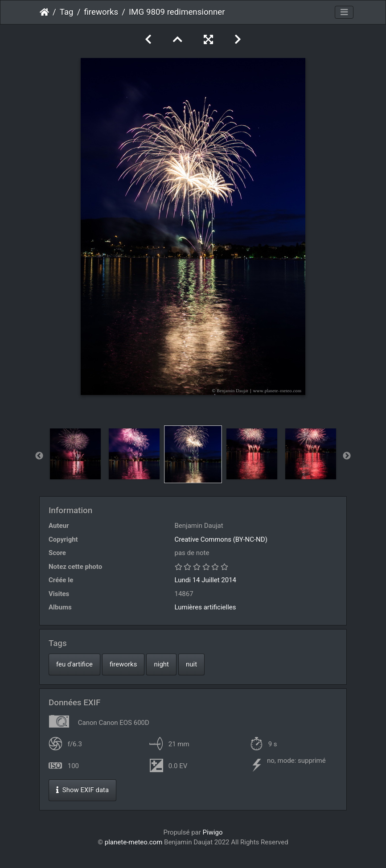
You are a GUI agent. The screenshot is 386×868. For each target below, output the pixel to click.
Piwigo (213, 832)
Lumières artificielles (205, 607)
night (161, 664)
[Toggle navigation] (344, 12)
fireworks (101, 12)
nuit (191, 664)
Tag (67, 12)
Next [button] (347, 456)
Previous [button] (39, 456)
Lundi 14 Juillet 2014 (206, 580)
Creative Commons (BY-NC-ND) (221, 539)
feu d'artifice (74, 664)
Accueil (44, 12)
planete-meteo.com (134, 842)
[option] (75, 454)
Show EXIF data (82, 790)
